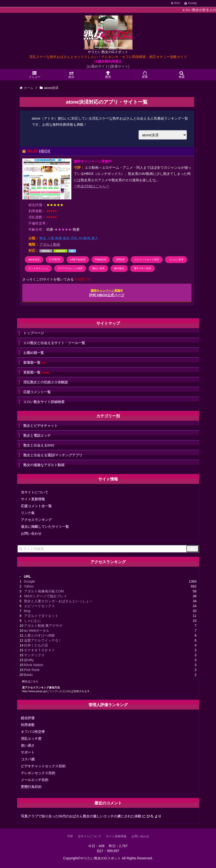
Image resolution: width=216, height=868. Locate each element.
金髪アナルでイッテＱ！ (43, 640)
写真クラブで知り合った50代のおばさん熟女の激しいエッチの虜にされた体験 (81, 816)
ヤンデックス (34, 655)
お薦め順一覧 (34, 353)
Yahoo (29, 586)
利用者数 (28, 725)
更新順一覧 (36, 372)
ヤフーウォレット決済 (70, 268)
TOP (70, 836)
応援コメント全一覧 (36, 506)
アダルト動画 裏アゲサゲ (43, 626)
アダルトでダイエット (41, 616)
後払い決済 (98, 268)
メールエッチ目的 (35, 780)
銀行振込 (119, 268)
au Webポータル (37, 630)
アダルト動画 (50, 244)
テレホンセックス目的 (38, 773)
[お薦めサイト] (98, 66)
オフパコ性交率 (33, 732)
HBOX (45, 151)
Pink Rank (32, 670)
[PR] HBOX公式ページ (107, 293)
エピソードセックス (39, 606)
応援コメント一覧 (37, 392)
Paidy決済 (101, 259)
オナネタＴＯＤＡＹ (39, 650)
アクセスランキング (36, 520)
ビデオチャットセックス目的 (43, 766)
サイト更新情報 (33, 499)
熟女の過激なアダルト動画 (44, 465)
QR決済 (120, 259)
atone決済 (34, 259)
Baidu (28, 675)
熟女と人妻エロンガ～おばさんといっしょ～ (58, 601)
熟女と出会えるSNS (39, 445)
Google (30, 581)
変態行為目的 (31, 787)
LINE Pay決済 (78, 259)
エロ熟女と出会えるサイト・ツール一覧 (54, 343)
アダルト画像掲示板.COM (44, 591)
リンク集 (28, 513)
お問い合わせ (31, 533)
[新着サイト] (120, 66)
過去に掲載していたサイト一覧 (45, 527)
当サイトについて (35, 492)
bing (27, 611)
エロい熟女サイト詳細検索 (44, 402)
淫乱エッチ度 (31, 739)
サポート (28, 752)
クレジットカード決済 (147, 259)
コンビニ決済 (176, 259)
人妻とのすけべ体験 (39, 635)
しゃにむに (33, 621)
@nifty (29, 660)
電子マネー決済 (142, 268)
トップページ (34, 333)
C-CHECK (55, 259)
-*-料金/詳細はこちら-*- (92, 186)
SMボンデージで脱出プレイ (45, 596)
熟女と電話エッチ (37, 435)
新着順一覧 (35, 363)
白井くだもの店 (36, 645)
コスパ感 (28, 759)
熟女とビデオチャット (40, 426)
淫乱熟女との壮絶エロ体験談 (46, 382)
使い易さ (28, 745)
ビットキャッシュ (38, 268)
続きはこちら (30, 681)
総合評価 (28, 718)
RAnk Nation (34, 665)
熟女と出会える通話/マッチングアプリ (53, 455)
